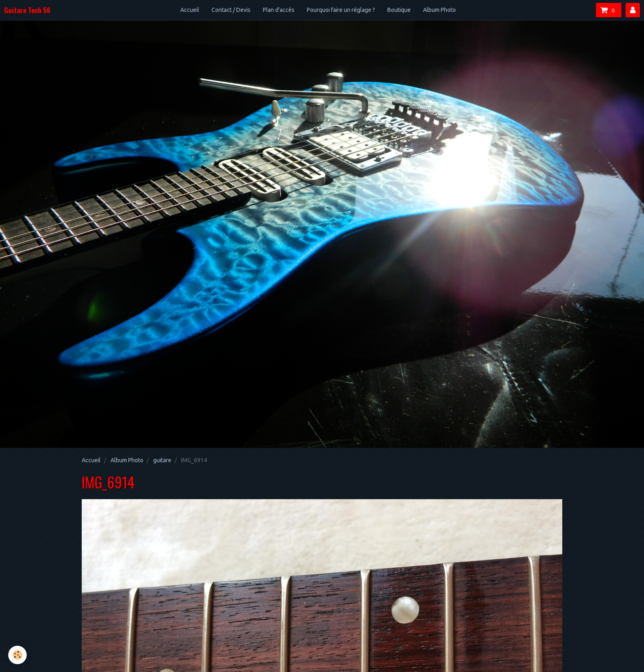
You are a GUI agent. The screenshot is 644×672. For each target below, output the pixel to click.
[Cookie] (17, 655)
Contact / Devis (231, 10)
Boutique (399, 10)
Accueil (190, 10)
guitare (162, 460)
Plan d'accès (279, 10)
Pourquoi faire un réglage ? (341, 10)
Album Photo (439, 10)
